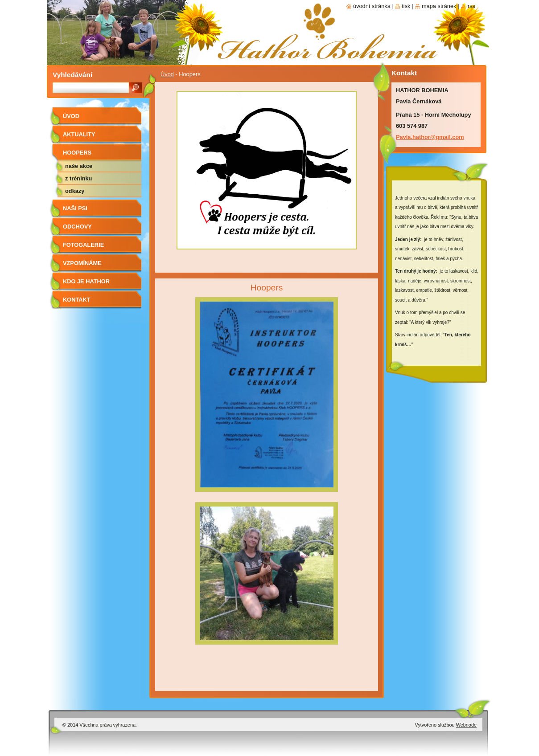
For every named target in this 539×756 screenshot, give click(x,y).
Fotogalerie (83, 245)
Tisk (406, 6)
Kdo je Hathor (86, 281)
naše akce (79, 166)
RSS (471, 6)
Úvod (167, 74)
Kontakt (77, 300)
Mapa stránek (439, 6)
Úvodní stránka (372, 6)
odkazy (75, 191)
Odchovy (77, 227)
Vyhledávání (72, 75)
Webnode (466, 725)
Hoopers (77, 153)
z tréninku (78, 178)
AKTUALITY (79, 134)
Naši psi (75, 208)
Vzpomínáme (82, 263)
